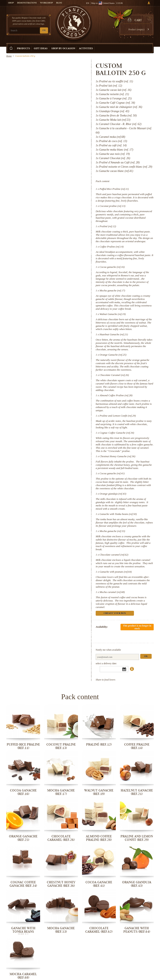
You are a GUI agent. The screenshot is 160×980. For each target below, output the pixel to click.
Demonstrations (27, 3)
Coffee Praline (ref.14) (112, 247)
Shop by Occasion (63, 49)
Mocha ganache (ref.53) (112, 531)
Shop (11, 3)
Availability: (102, 627)
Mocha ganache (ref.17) (112, 290)
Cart (138, 21)
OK (44, 31)
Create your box (140, 45)
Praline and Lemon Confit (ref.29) (118, 416)
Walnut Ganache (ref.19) (113, 314)
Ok (146, 657)
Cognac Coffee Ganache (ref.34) (117, 433)
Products (24, 49)
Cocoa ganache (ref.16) (112, 267)
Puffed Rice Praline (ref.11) (114, 189)
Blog (59, 3)
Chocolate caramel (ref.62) (114, 555)
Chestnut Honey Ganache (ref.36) (117, 456)
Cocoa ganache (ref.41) (112, 473)
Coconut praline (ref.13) (112, 206)
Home (9, 56)
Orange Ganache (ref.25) (113, 355)
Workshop (47, 3)
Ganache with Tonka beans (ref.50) (118, 514)
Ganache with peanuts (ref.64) (116, 572)
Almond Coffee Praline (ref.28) (116, 395)
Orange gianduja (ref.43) (113, 494)
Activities (86, 49)
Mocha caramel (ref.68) (112, 592)
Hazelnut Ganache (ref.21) (114, 334)
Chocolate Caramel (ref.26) (114, 375)
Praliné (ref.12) (108, 226)
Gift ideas (41, 49)
